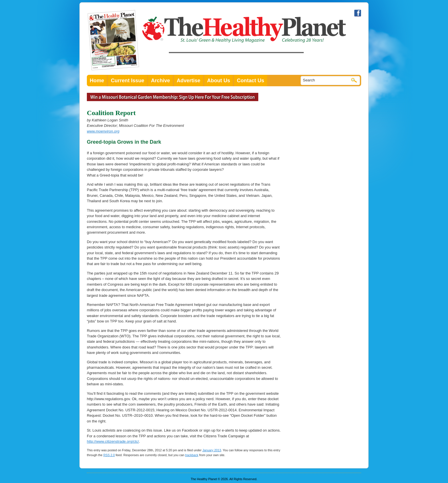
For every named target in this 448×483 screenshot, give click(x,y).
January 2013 (212, 450)
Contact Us (251, 81)
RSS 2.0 (109, 455)
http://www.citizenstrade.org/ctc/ (113, 441)
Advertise (189, 81)
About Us (219, 81)
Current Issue (128, 81)
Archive (160, 81)
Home (97, 81)
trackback (192, 455)
